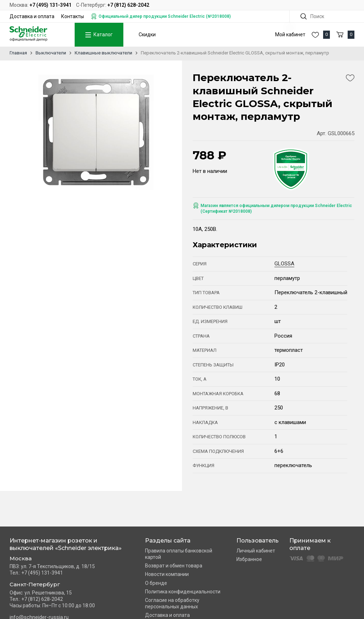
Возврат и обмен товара (174, 566)
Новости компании (167, 574)
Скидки (147, 35)
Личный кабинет (256, 551)
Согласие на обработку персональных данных (172, 603)
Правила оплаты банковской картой (179, 554)
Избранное (249, 559)
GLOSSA (284, 264)
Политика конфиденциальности (183, 592)
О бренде (156, 583)
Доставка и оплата (32, 16)
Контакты (73, 16)
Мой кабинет (290, 35)
